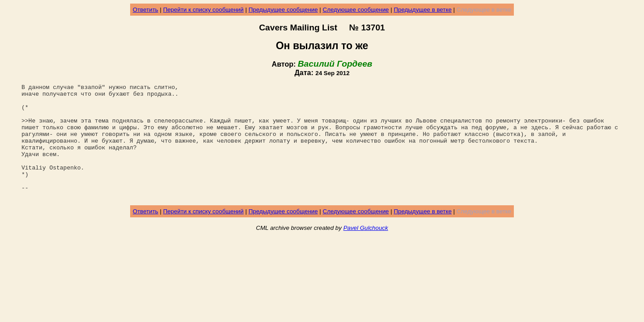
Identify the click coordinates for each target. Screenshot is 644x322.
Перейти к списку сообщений (203, 10)
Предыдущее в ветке (422, 10)
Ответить (146, 10)
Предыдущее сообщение (283, 10)
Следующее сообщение (356, 10)
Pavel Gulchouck (366, 251)
